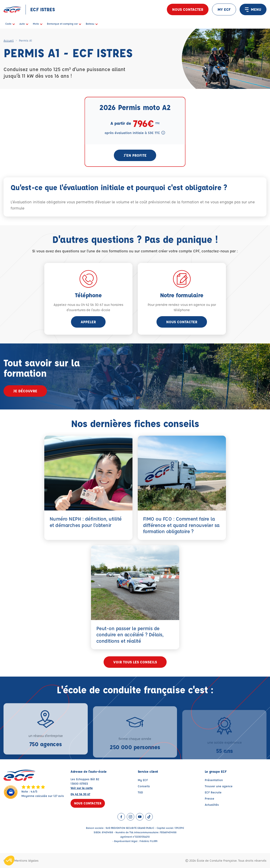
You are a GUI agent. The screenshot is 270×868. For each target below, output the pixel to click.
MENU (253, 9)
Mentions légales (26, 860)
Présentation (214, 780)
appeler (88, 322)
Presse (209, 798)
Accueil (9, 40)
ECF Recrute (213, 792)
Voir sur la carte (82, 788)
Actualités (212, 805)
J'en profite (135, 155)
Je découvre (25, 391)
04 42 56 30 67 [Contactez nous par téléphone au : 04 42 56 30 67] (80, 794)
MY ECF (224, 9)
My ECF (143, 780)
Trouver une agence (219, 786)
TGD (140, 792)
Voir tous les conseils (135, 662)
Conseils (144, 786)
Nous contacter (188, 9)
